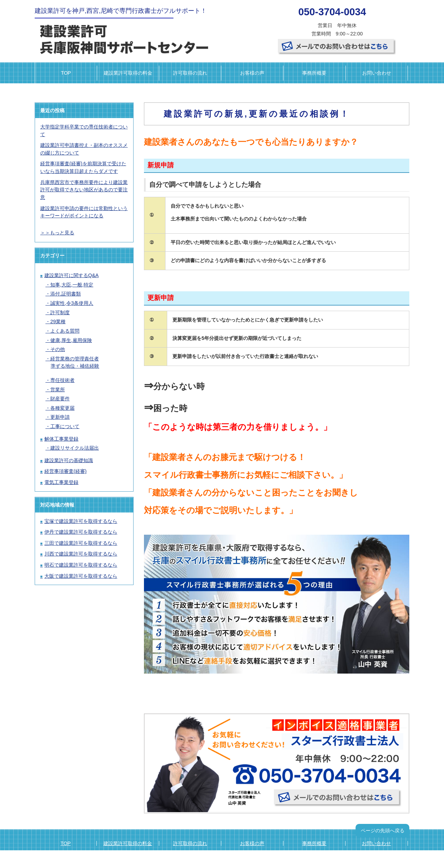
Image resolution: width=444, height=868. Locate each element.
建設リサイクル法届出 (75, 448)
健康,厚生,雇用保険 (71, 340)
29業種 (58, 322)
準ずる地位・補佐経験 (75, 366)
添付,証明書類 (66, 294)
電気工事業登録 (61, 482)
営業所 (58, 390)
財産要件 (60, 399)
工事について (65, 426)
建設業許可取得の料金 (128, 73)
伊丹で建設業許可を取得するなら (81, 532)
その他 (58, 349)
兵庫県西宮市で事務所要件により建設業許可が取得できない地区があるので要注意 (84, 190)
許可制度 (60, 312)
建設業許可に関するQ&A (71, 275)
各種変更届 (62, 408)
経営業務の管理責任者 (75, 359)
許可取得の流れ (190, 73)
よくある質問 (65, 331)
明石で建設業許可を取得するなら (81, 565)
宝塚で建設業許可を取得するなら (81, 521)
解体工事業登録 (61, 439)
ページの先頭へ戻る (383, 831)
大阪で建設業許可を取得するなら (81, 576)
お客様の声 (252, 73)
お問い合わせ (377, 73)
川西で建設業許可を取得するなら (81, 554)
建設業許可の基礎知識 (69, 460)
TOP (66, 73)
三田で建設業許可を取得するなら (81, 543)
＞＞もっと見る (57, 233)
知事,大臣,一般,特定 (72, 285)
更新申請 (60, 417)
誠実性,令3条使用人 (72, 303)
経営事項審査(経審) (66, 471)
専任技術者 (62, 380)
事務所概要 (314, 73)
